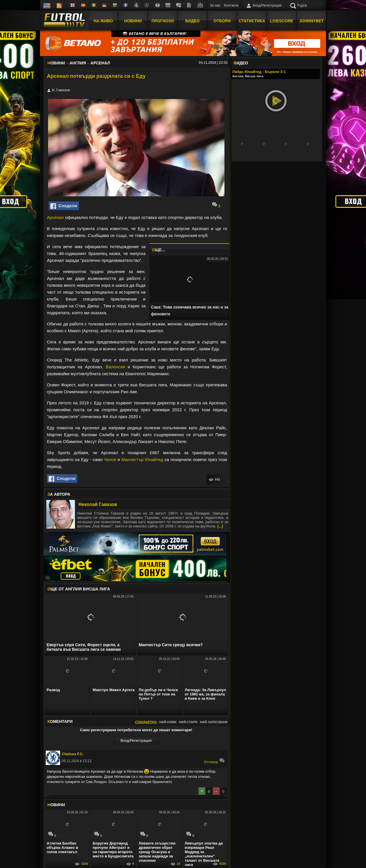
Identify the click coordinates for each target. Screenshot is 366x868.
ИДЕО (241, 63)
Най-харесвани (214, 722)
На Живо (103, 21)
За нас (215, 5)
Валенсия (116, 367)
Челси (110, 459)
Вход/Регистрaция (136, 741)
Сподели (64, 206)
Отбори (222, 21)
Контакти (231, 5)
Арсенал (55, 217)
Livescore (282, 21)
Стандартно (146, 722)
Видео (192, 21)
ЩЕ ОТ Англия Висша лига (79, 589)
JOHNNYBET (311, 21)
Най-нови (168, 722)
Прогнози (163, 21)
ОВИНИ (56, 805)
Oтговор (214, 761)
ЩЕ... (158, 250)
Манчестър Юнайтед (142, 459)
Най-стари (188, 722)
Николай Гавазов (98, 504)
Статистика (252, 21)
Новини (133, 21)
